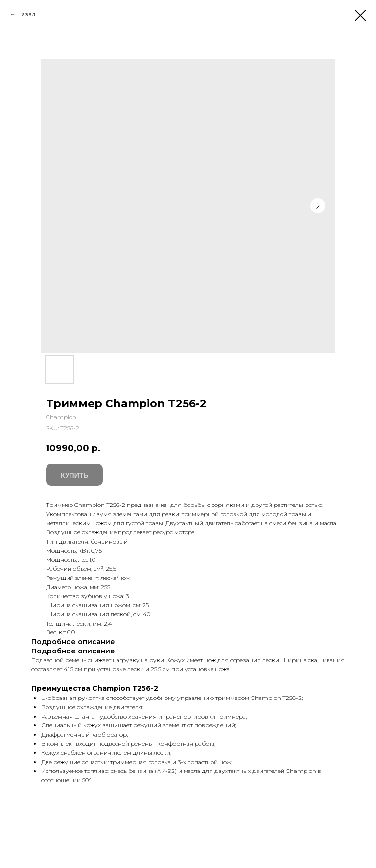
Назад (26, 14)
